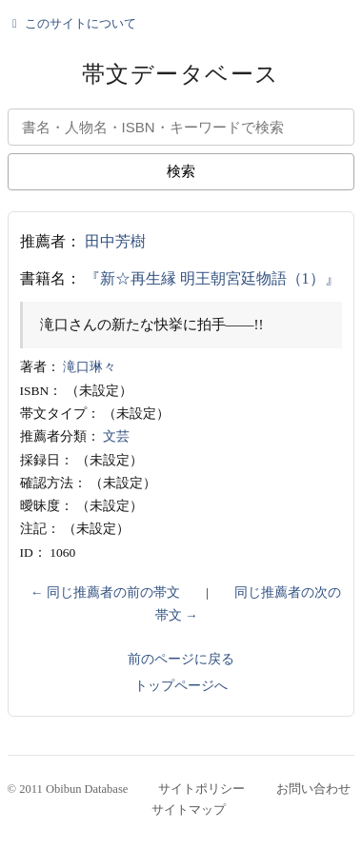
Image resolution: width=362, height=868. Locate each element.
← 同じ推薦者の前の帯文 (105, 592)
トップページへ (181, 686)
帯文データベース (181, 74)
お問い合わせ (313, 789)
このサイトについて (72, 24)
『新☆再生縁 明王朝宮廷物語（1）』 (212, 278)
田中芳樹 (115, 241)
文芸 (116, 436)
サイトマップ (189, 810)
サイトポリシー (201, 789)
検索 (181, 171)
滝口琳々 (90, 367)
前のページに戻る (181, 659)
